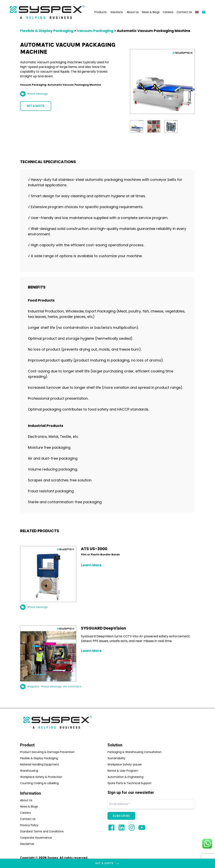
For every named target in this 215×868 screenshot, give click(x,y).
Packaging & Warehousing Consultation (135, 752)
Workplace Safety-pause (125, 764)
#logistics (33, 687)
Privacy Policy (29, 825)
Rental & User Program (123, 771)
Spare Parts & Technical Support (130, 783)
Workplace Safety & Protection (41, 777)
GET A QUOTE (36, 106)
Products (100, 12)
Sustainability (116, 758)
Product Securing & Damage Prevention (47, 752)
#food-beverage (37, 94)
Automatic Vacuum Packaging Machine (154, 31)
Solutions (117, 12)
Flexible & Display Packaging (47, 31)
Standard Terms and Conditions (42, 831)
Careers (168, 12)
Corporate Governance (36, 838)
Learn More (91, 565)
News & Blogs (151, 12)
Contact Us (184, 12)
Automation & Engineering (125, 777)
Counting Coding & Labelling (39, 783)
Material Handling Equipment (40, 764)
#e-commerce (72, 687)
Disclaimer (27, 844)
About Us (133, 12)
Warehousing (29, 771)
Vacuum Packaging (95, 31)
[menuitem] (197, 12)
